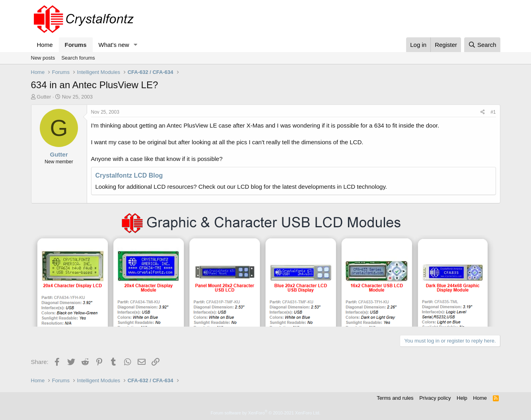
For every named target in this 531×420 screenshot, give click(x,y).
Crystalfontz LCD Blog (129, 175)
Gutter (44, 97)
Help (462, 398)
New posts (43, 58)
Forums (76, 45)
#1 (493, 112)
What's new (114, 45)
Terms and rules (395, 398)
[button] (135, 45)
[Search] (482, 45)
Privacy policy (435, 398)
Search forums (78, 58)
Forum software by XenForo (266, 413)
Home (45, 45)
